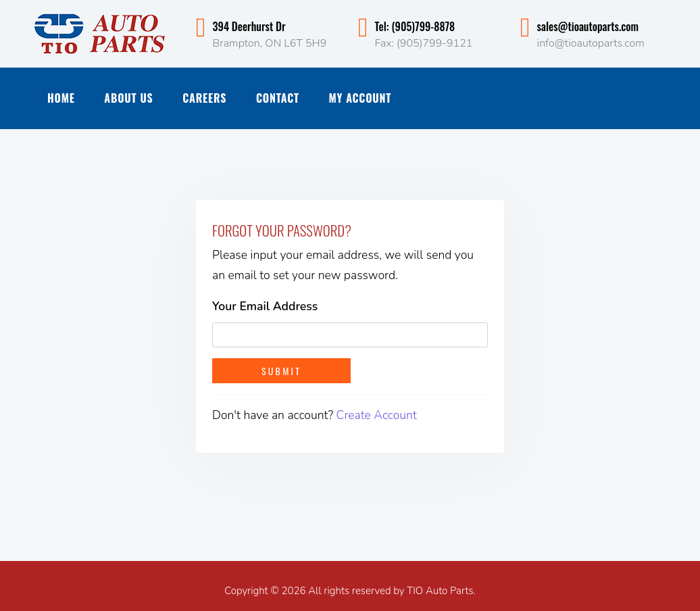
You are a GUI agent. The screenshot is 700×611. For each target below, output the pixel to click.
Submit (281, 371)
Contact (278, 98)
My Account (360, 98)
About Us (128, 98)
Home (61, 98)
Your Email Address (265, 306)
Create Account (377, 415)
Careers (204, 98)
